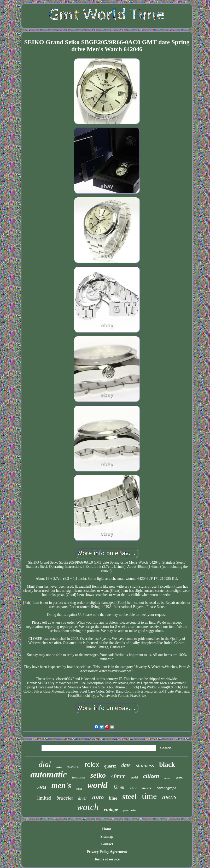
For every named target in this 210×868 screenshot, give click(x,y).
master (147, 788)
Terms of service (107, 859)
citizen (151, 776)
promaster (130, 810)
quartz (110, 766)
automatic (49, 774)
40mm (118, 776)
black (167, 764)
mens (169, 797)
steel (130, 796)
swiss (59, 767)
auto (98, 797)
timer (167, 778)
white (133, 788)
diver (82, 798)
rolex (92, 765)
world (98, 785)
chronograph (167, 788)
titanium (79, 777)
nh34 (42, 788)
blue (113, 798)
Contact (107, 844)
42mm (119, 787)
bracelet (65, 798)
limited (44, 798)
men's (61, 785)
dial (45, 764)
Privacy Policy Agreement (107, 852)
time (149, 796)
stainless (145, 765)
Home (107, 829)
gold (134, 777)
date (126, 765)
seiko (98, 775)
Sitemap (107, 837)
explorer (74, 766)
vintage (111, 810)
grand (180, 777)
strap (79, 789)
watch (88, 807)
